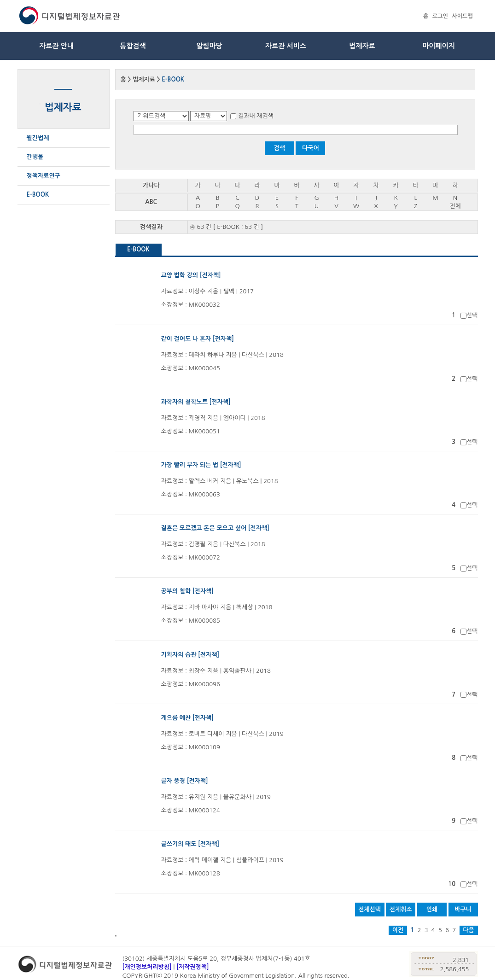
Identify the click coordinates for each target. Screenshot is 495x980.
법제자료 (362, 46)
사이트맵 (462, 16)
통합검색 (133, 46)
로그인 (440, 16)
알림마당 (209, 46)
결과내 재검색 (256, 116)
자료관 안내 (56, 46)
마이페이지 (439, 46)
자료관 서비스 (286, 46)
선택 (472, 315)
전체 (455, 206)
